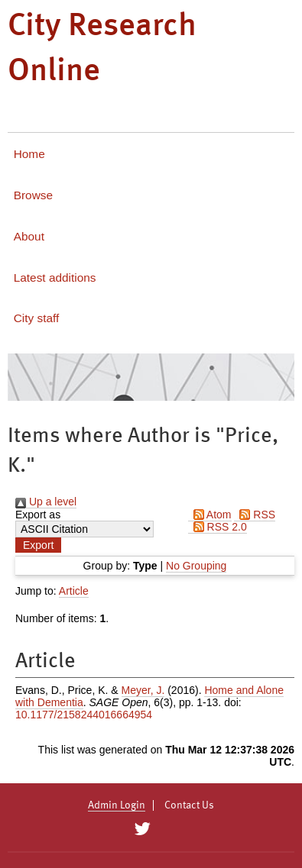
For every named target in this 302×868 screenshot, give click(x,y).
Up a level (46, 502)
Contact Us (189, 805)
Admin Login (117, 805)
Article (74, 591)
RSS (255, 515)
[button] (38, 545)
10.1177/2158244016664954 (84, 715)
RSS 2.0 (218, 527)
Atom (210, 515)
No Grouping (196, 566)
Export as (38, 515)
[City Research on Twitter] (143, 829)
